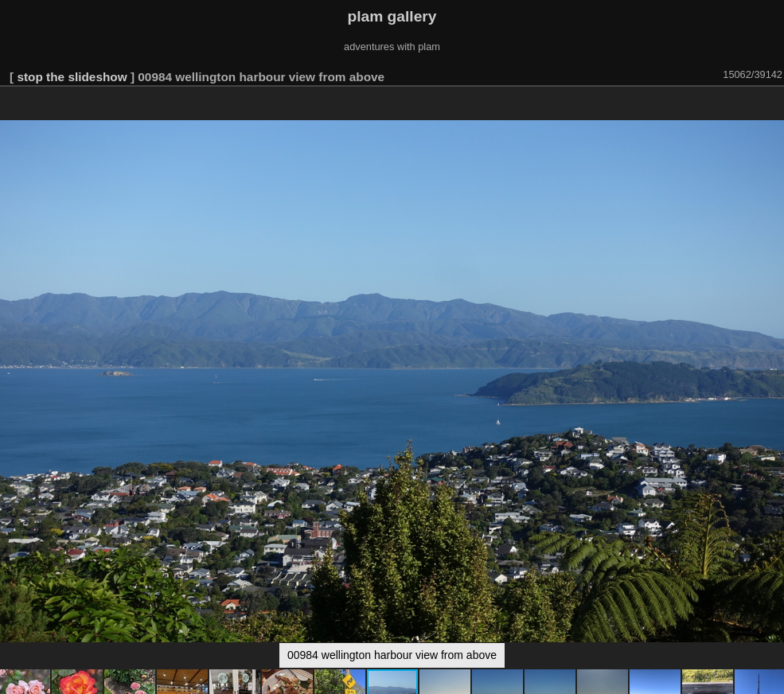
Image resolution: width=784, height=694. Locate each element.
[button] (770, 109)
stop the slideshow (72, 77)
